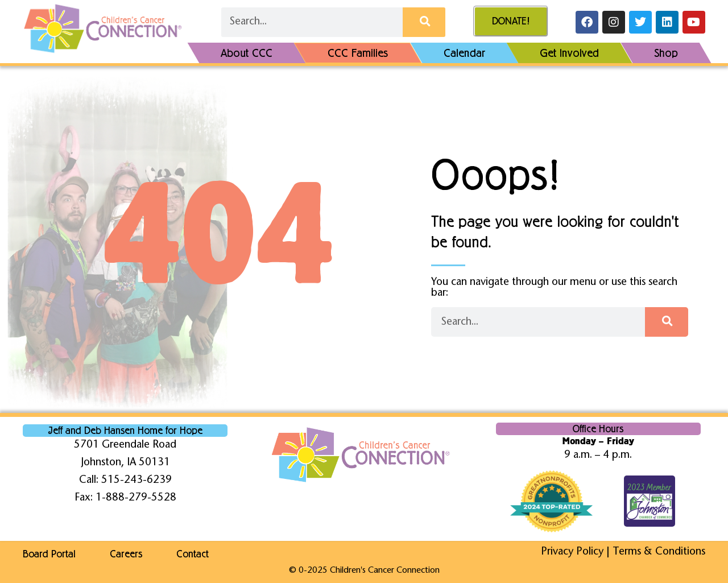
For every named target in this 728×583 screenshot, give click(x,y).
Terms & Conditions (659, 552)
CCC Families (358, 53)
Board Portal (49, 554)
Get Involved (569, 53)
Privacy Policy (572, 552)
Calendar (464, 53)
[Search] (424, 22)
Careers (126, 554)
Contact (193, 554)
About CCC (247, 53)
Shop (666, 53)
